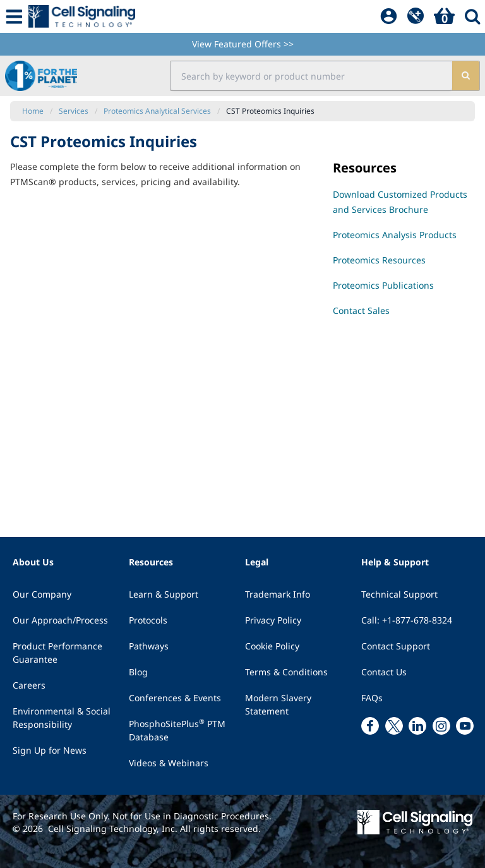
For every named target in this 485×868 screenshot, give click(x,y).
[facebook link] (370, 726)
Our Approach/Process (60, 620)
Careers (29, 685)
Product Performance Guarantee (57, 653)
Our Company (42, 594)
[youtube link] (465, 726)
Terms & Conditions (286, 672)
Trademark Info (278, 594)
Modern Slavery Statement (278, 704)
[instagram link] (441, 726)
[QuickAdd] (416, 16)
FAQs (372, 698)
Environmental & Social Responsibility (62, 718)
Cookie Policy (272, 646)
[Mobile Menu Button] (14, 16)
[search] (466, 76)
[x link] (394, 726)
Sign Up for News (50, 750)
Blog (138, 672)
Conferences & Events (175, 698)
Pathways (149, 646)
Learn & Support (164, 594)
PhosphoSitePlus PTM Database (177, 730)
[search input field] (311, 76)
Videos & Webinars (169, 763)
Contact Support (396, 646)
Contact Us (384, 672)
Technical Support (399, 594)
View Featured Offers (243, 44)
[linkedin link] (417, 726)
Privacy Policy (273, 620)
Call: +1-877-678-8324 (407, 620)
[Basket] (444, 16)
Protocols (148, 620)
